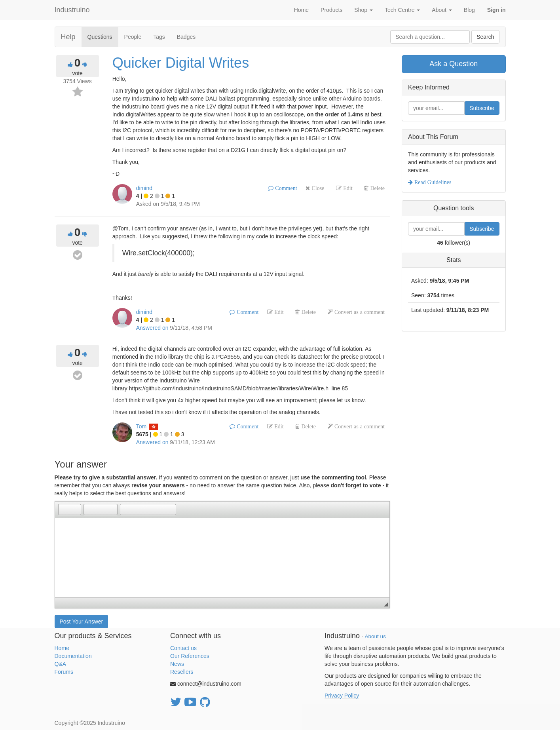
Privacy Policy (342, 696)
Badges (186, 37)
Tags (159, 37)
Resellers (182, 672)
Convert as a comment (359, 312)
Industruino (72, 10)
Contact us (183, 648)
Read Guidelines (432, 182)
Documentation (73, 656)
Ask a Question (454, 64)
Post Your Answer (82, 622)
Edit (347, 188)
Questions (100, 37)
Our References (190, 656)
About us (375, 636)
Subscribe (482, 108)
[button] (64, 509)
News (177, 664)
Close (317, 188)
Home (62, 648)
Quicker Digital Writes (181, 63)
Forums (64, 672)
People (133, 37)
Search (485, 37)
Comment (285, 188)
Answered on (152, 328)
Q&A (61, 664)
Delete (377, 188)
